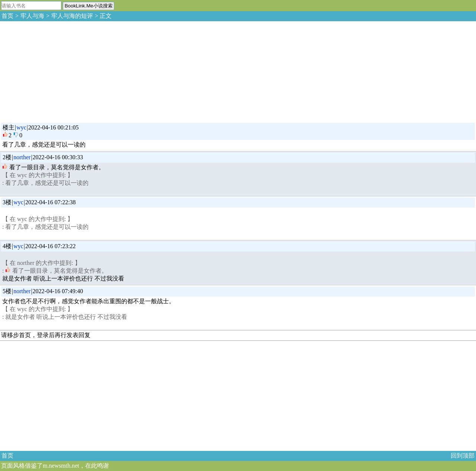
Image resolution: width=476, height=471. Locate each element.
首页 (7, 16)
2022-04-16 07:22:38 (51, 202)
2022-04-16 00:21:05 (54, 127)
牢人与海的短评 (72, 16)
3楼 (7, 202)
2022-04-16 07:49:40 (58, 291)
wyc (21, 127)
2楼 (7, 157)
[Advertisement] (56, 71)
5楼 (7, 291)
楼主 (9, 127)
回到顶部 (463, 456)
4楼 (7, 246)
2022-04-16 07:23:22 (51, 246)
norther (22, 157)
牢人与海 (32, 16)
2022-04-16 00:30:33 (58, 157)
